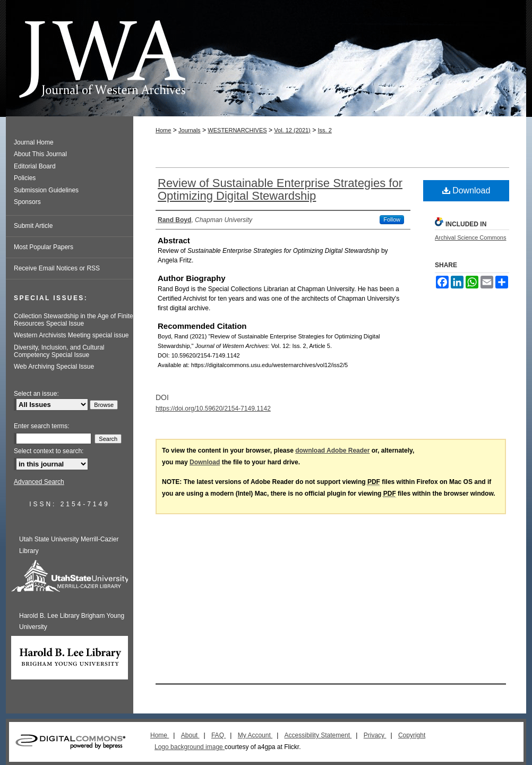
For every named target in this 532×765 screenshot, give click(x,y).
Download (466, 190)
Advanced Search (39, 482)
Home (163, 130)
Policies (25, 178)
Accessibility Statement (318, 735)
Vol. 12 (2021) (292, 130)
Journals (190, 130)
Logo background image (190, 747)
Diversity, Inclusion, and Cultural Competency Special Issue (59, 351)
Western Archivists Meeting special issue (71, 335)
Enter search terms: (42, 426)
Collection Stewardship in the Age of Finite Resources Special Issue (74, 320)
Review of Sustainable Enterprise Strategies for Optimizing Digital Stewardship (280, 189)
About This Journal (40, 154)
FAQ (218, 735)
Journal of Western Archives (266, 58)
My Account (255, 735)
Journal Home (34, 142)
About (190, 735)
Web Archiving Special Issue (54, 367)
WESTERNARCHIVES (237, 130)
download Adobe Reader (332, 450)
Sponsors (27, 202)
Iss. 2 (324, 130)
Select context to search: (49, 451)
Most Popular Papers (44, 247)
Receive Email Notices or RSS (57, 268)
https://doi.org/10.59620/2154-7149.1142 (213, 409)
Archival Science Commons (471, 237)
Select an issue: (36, 394)
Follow (392, 219)
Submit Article (33, 226)
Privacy (375, 735)
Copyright (412, 735)
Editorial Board (35, 166)
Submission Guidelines (46, 190)
